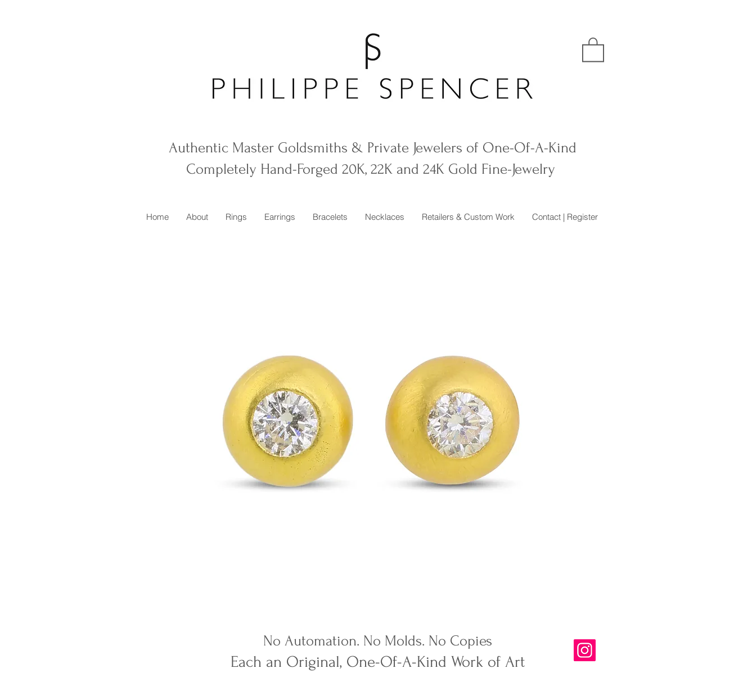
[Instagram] (585, 650)
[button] (593, 49)
